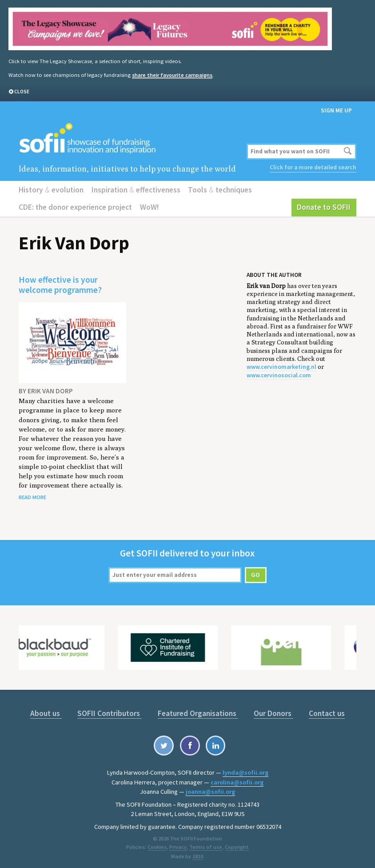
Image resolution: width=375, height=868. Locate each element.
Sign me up (336, 110)
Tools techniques (215, 188)
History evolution (50, 188)
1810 (198, 853)
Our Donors (271, 711)
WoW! (147, 206)
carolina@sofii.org (237, 779)
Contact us (324, 711)
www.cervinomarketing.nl (281, 365)
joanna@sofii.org (210, 788)
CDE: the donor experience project (74, 206)
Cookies (158, 843)
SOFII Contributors (111, 711)
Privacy (179, 843)
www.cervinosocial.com (278, 373)
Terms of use (205, 843)
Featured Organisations (197, 711)
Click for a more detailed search (314, 167)
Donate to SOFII (325, 206)
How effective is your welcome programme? (60, 283)
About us (49, 711)
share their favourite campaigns (171, 74)
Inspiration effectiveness (133, 188)
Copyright (236, 843)
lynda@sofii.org (245, 770)
